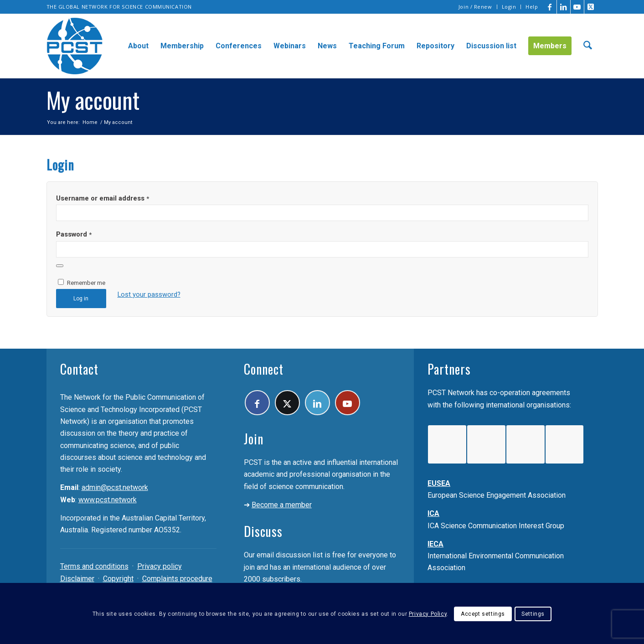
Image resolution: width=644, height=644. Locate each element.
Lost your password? (149, 294)
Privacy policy (160, 566)
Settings (533, 614)
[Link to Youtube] (577, 7)
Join (254, 439)
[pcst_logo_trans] (75, 46)
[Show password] (60, 266)
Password (74, 234)
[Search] (588, 46)
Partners (449, 369)
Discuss (263, 531)
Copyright (118, 579)
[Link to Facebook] (550, 7)
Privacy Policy (428, 614)
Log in (81, 299)
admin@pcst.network (115, 487)
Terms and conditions (94, 566)
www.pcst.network (108, 500)
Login (509, 7)
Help (532, 7)
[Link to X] (591, 7)
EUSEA (439, 483)
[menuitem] (476, 7)
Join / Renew (475, 7)
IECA (435, 544)
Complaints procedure (177, 579)
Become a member (282, 505)
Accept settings (483, 614)
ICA (433, 513)
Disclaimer (77, 579)
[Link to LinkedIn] (564, 7)
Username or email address (103, 198)
